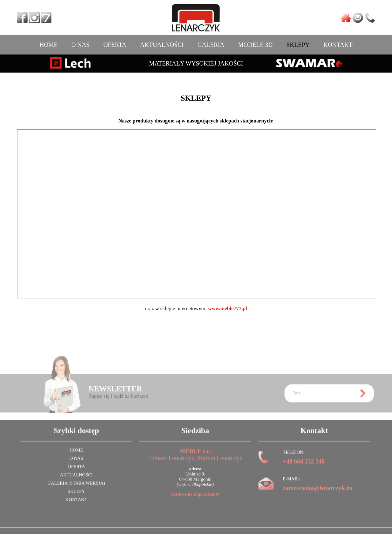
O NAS (80, 45)
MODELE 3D (255, 45)
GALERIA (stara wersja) (76, 487)
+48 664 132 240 (304, 466)
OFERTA (115, 45)
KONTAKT (338, 45)
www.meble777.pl (228, 308)
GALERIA (211, 45)
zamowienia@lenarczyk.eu (318, 492)
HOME (49, 45)
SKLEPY (298, 45)
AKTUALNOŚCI (162, 45)
